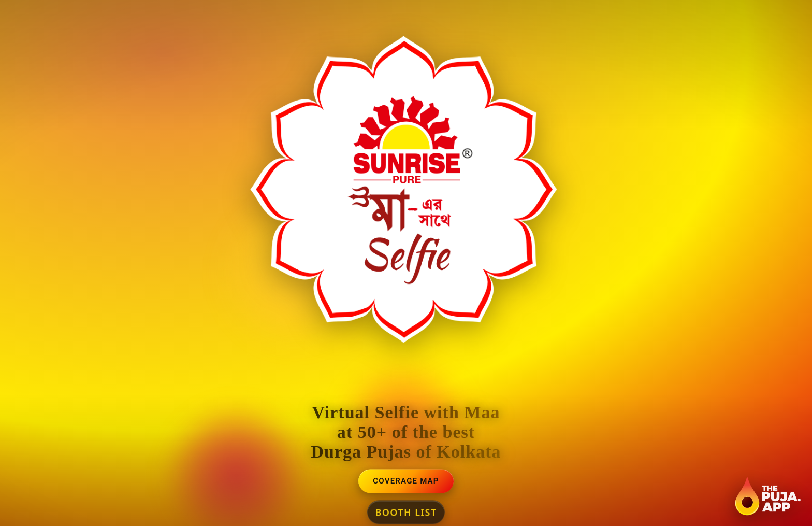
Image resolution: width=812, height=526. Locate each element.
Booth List (406, 513)
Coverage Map (406, 481)
